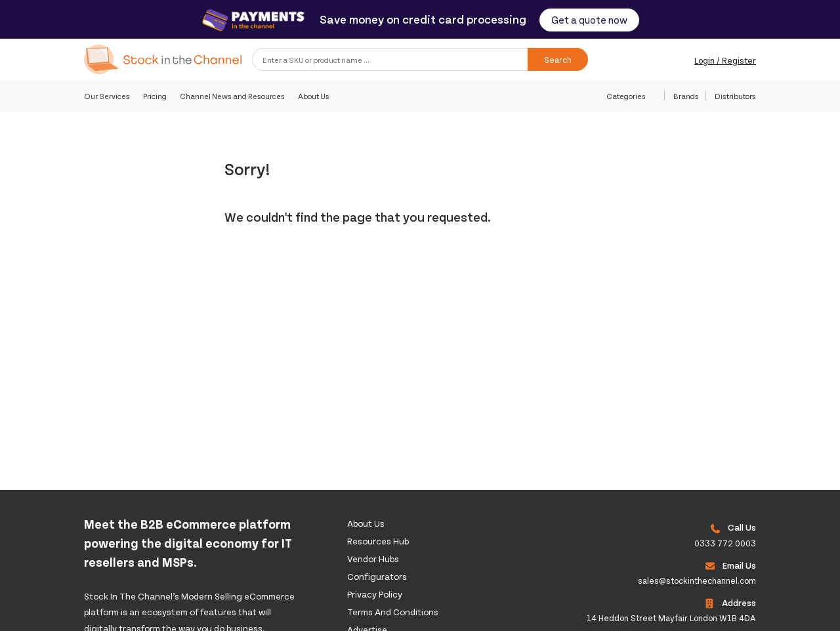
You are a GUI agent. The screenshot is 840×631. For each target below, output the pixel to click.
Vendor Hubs (373, 559)
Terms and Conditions (393, 612)
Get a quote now (589, 19)
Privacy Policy (375, 594)
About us (366, 523)
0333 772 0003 (725, 543)
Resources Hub (378, 541)
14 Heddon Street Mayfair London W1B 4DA (671, 618)
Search (558, 60)
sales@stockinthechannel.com (697, 580)
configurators (377, 576)
